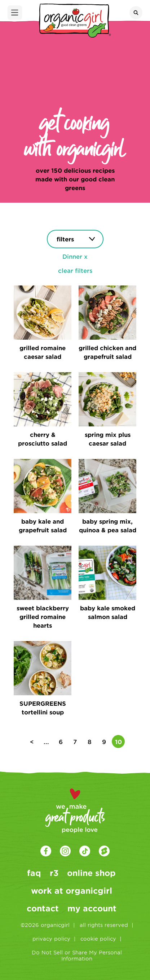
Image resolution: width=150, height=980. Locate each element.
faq (34, 873)
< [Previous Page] (32, 742)
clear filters (75, 270)
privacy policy (51, 939)
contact (43, 908)
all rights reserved (104, 925)
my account (92, 908)
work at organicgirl (72, 890)
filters (65, 239)
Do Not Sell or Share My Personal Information (77, 955)
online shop (91, 873)
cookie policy (98, 939)
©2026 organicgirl (45, 925)
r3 (54, 873)
